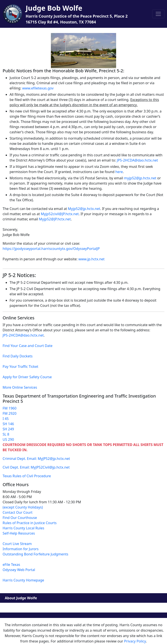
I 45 (6, 419)
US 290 (8, 439)
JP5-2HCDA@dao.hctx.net (137, 160)
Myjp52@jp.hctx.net (84, 209)
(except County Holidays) (23, 507)
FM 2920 (10, 413)
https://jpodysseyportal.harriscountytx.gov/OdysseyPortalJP (51, 249)
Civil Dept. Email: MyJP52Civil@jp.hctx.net (36, 467)
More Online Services (20, 387)
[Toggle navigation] (158, 14)
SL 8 (6, 434)
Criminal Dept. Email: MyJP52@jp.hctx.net (36, 459)
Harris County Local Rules (23, 528)
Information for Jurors (21, 549)
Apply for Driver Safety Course (27, 377)
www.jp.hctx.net (91, 259)
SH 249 (8, 429)
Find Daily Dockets (18, 356)
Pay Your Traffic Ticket (20, 367)
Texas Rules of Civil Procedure (27, 476)
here (119, 172)
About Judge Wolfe (21, 598)
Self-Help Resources (19, 533)
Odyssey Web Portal (19, 570)
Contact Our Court (18, 512)
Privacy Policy (135, 641)
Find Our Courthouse (20, 518)
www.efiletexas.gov (38, 88)
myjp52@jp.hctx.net (140, 178)
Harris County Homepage (23, 580)
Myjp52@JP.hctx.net (55, 219)
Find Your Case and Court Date (28, 346)
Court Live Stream (17, 544)
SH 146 (8, 424)
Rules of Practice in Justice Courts (30, 523)
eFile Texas (11, 565)
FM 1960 (10, 408)
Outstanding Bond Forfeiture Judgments (35, 554)
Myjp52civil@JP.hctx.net (60, 214)
